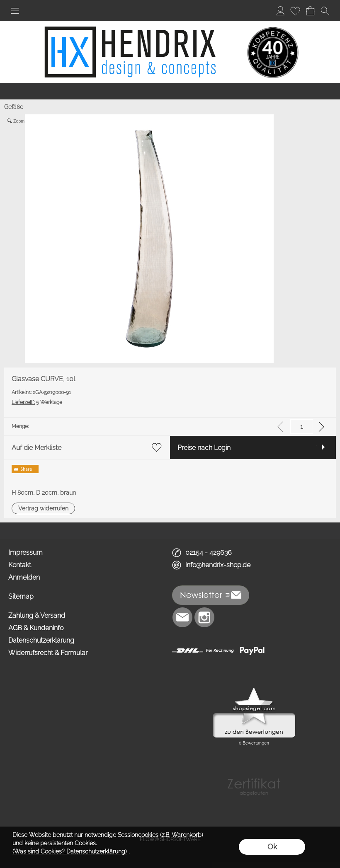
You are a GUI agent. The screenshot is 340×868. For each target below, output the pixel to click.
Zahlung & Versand (37, 615)
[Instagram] (204, 617)
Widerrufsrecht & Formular (48, 653)
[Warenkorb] (310, 11)
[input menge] (302, 427)
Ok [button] (272, 847)
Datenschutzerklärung (41, 640)
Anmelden (24, 577)
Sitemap (21, 596)
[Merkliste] (295, 11)
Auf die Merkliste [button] (36, 448)
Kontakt (20, 565)
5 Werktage (37, 402)
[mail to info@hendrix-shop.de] (182, 617)
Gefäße (14, 107)
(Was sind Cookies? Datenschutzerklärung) (70, 851)
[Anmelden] (280, 11)
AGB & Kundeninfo (36, 628)
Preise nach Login (204, 448)
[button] (15, 11)
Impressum (25, 552)
